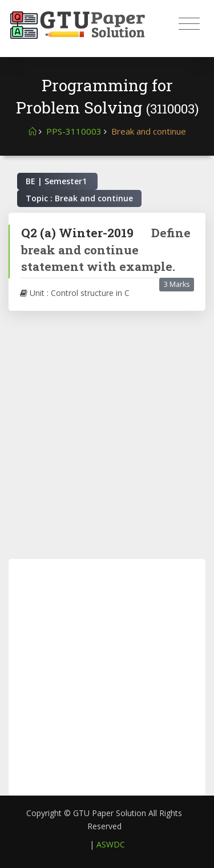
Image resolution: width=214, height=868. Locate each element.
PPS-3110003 (74, 131)
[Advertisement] (107, 435)
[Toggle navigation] (189, 24)
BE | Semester (57, 181)
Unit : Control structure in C (75, 293)
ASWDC (111, 844)
